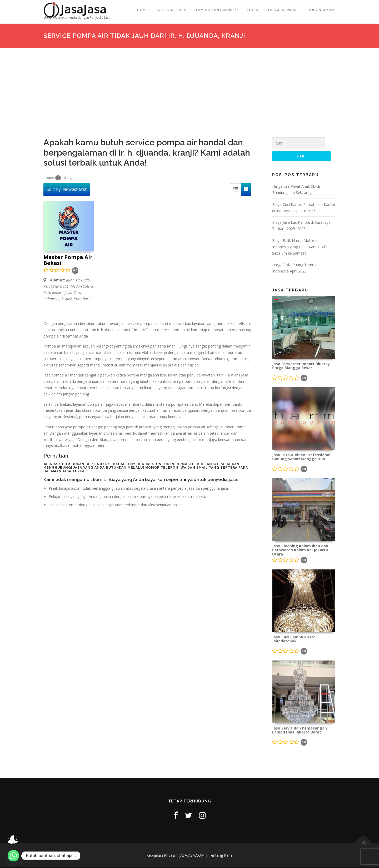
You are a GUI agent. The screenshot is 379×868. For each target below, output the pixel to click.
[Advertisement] (189, 87)
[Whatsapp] (13, 856)
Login (253, 10)
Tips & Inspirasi (283, 10)
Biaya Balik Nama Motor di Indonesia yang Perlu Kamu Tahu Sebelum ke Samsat (300, 247)
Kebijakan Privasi (161, 855)
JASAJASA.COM (192, 855)
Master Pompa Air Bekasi (68, 260)
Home (143, 10)
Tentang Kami (221, 855)
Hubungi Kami (322, 10)
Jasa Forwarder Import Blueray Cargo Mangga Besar (301, 366)
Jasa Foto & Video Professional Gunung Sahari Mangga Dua (301, 457)
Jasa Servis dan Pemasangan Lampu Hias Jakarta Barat (300, 731)
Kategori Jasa (172, 10)
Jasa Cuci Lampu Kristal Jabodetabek (294, 639)
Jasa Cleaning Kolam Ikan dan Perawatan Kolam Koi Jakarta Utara (300, 550)
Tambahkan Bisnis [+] (217, 10)
